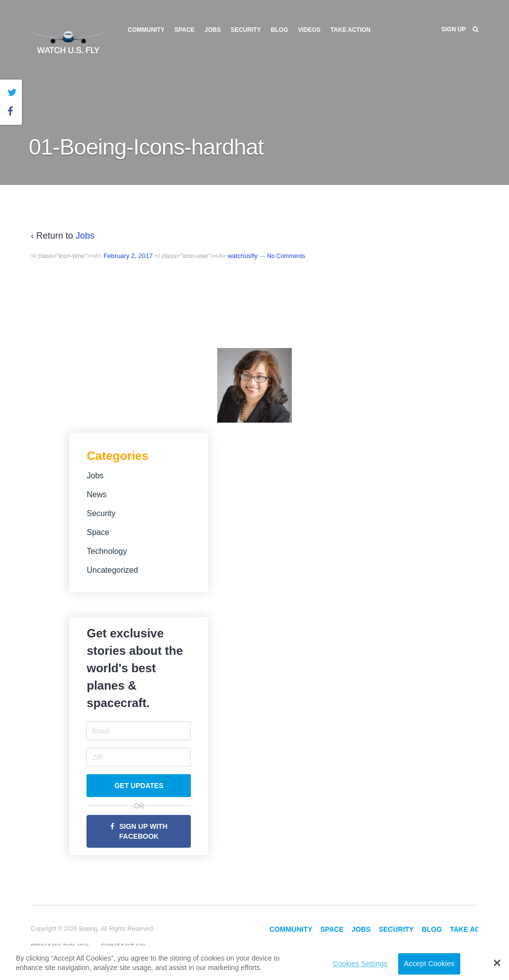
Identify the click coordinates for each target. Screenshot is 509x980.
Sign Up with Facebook (143, 831)
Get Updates (139, 786)
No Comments (286, 256)
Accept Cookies (429, 964)
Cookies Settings (360, 964)
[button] (497, 963)
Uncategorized (112, 570)
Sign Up (454, 29)
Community (146, 30)
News (96, 494)
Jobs (212, 30)
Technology (107, 551)
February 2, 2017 (128, 256)
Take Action (351, 30)
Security (246, 30)
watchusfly (243, 256)
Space (184, 30)
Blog (280, 30)
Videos (309, 30)
